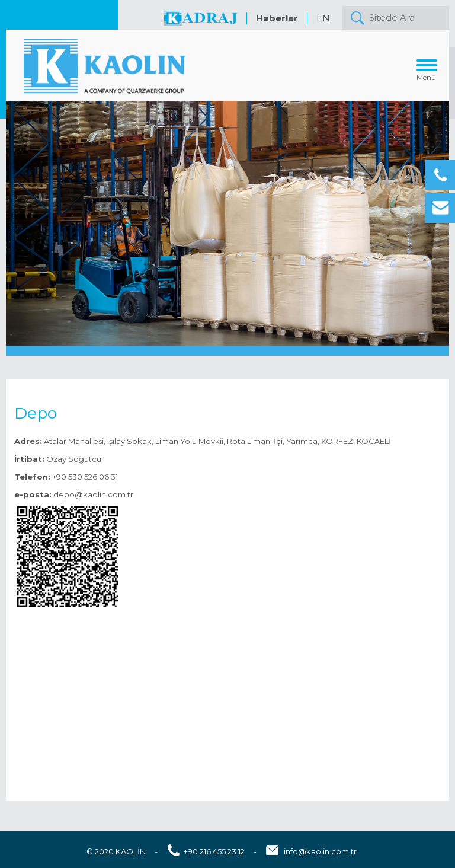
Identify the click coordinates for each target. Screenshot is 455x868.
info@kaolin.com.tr (320, 851)
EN (323, 18)
